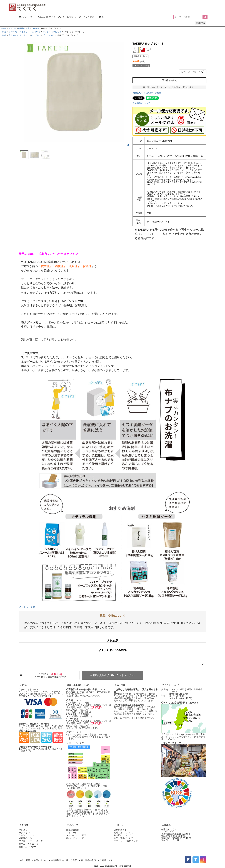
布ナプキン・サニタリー (19, 32)
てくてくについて (171, 685)
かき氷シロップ (26, 835)
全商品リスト (106, 860)
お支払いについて (122, 835)
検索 (205, 17)
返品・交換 (120, 685)
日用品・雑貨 (24, 28)
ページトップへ (203, 664)
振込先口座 (31, 731)
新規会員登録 (73, 830)
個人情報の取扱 (88, 860)
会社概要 (166, 825)
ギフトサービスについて (126, 841)
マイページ (72, 825)
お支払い (24, 685)
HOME (4, 28)
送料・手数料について (78, 685)
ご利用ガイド (54, 749)
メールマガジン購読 (76, 835)
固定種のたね (25, 838)
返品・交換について (124, 838)
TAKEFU (35, 28)
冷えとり (23, 830)
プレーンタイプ (49, 35)
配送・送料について (124, 833)
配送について (103, 814)
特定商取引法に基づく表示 (64, 860)
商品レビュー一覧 (75, 838)
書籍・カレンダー (27, 847)
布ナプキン (36, 32)
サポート (119, 825)
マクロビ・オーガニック (31, 841)
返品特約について (141, 103)
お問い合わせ (40, 860)
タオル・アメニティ (29, 844)
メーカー (12, 28)
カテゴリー (25, 825)
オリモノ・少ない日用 (52, 32)
